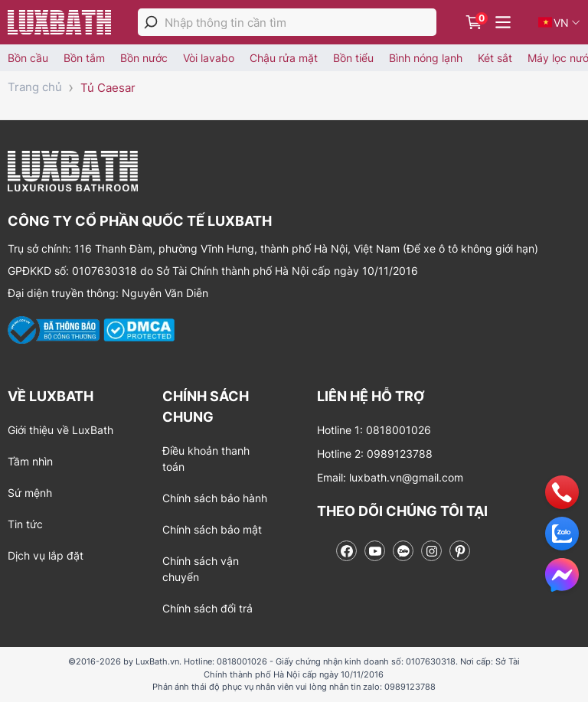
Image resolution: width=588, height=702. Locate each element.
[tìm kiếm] (151, 22)
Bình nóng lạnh (426, 58)
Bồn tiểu (353, 58)
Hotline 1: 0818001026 (374, 430)
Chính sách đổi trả (207, 608)
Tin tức (25, 524)
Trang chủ (35, 87)
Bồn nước (144, 58)
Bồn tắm (84, 58)
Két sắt (495, 58)
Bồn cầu (28, 58)
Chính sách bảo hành (215, 498)
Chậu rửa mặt (284, 58)
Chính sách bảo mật (212, 529)
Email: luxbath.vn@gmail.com (390, 477)
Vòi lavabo (209, 58)
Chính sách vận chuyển (201, 569)
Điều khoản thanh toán (206, 459)
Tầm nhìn (30, 461)
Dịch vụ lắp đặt (46, 555)
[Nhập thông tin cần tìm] (301, 23)
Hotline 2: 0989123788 (375, 454)
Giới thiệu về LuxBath (60, 430)
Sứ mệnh (30, 493)
